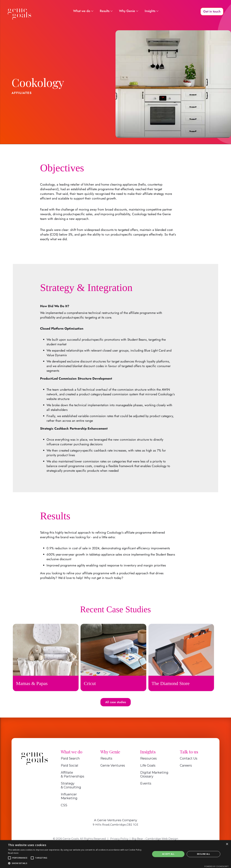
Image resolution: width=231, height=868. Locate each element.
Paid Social (69, 765)
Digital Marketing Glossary (154, 774)
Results (106, 758)
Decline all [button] (203, 854)
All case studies (116, 702)
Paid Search (70, 758)
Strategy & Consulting (71, 785)
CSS (64, 805)
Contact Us (189, 758)
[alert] (116, 854)
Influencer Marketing (69, 796)
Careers (186, 765)
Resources (148, 758)
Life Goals (148, 765)
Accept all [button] (168, 854)
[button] (9, 858)
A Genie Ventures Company (116, 820)
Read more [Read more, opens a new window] (13, 853)
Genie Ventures (113, 765)
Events (146, 783)
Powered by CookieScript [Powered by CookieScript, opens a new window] (216, 866)
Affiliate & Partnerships (73, 774)
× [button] (227, 844)
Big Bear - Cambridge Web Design (155, 839)
